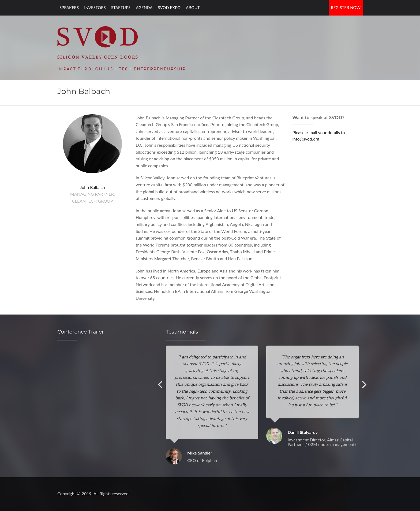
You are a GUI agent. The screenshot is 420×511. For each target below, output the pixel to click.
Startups (121, 7)
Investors (95, 7)
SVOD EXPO (169, 7)
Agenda (144, 7)
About (193, 7)
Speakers (69, 7)
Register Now (346, 7)
